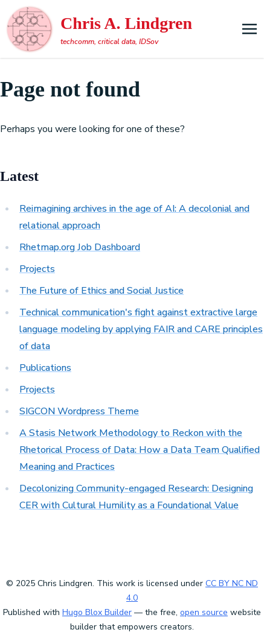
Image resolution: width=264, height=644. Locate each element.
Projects (37, 269)
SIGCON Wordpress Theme (79, 411)
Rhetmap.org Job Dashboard (80, 247)
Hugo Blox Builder (97, 612)
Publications (45, 368)
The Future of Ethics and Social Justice (101, 291)
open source (204, 612)
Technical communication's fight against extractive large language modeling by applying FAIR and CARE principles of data (141, 329)
